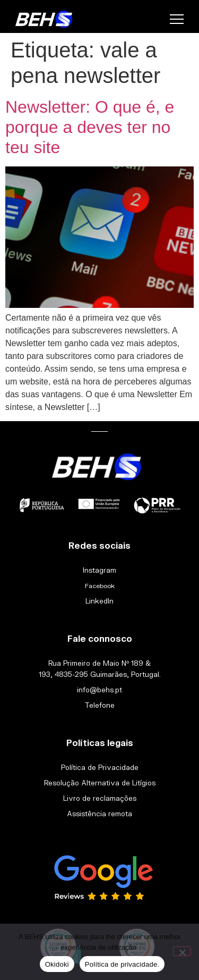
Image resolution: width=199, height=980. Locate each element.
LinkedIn (99, 601)
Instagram (99, 570)
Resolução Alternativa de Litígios (100, 783)
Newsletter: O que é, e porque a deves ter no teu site (90, 127)
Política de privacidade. (122, 964)
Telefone (99, 705)
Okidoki (57, 964)
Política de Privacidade (100, 767)
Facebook (100, 586)
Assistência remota (99, 814)
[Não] (182, 951)
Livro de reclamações (100, 798)
